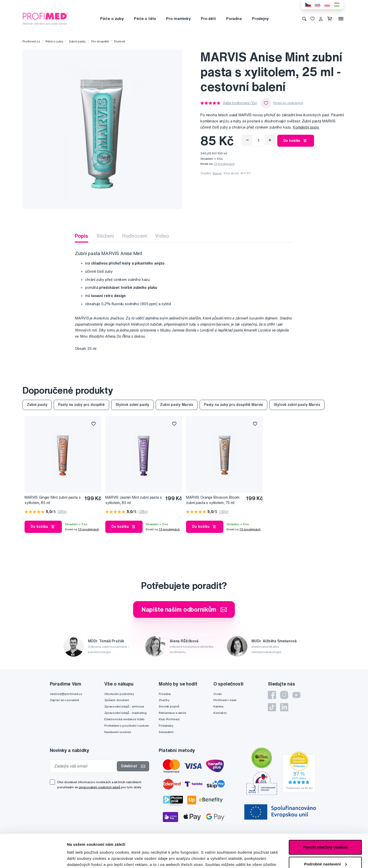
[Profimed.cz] (45, 18)
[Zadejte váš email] (85, 766)
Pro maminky (178, 19)
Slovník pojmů (169, 706)
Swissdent (166, 732)
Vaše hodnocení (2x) (240, 103)
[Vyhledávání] (304, 19)
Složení (105, 236)
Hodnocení (135, 236)
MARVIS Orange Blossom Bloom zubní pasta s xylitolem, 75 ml (213, 500)
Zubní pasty (77, 41)
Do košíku (296, 141)
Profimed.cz (31, 41)
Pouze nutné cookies (325, 848)
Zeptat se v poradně (64, 700)
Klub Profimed (169, 719)
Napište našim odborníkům (184, 609)
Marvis (217, 173)
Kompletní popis (306, 127)
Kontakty (220, 713)
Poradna (234, 19)
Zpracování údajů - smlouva (124, 706)
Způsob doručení (117, 700)
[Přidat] (270, 140)
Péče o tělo (145, 19)
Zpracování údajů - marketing (125, 713)
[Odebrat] (247, 140)
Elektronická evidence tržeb (124, 719)
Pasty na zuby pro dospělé (81, 405)
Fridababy (166, 726)
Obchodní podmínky (119, 694)
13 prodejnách (224, 164)
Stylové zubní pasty (132, 405)
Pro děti (208, 19)
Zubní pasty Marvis (176, 405)
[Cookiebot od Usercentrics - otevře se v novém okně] (33, 858)
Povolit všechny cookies (325, 814)
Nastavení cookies (118, 732)
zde (256, 844)
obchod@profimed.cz (66, 694)
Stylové (119, 41)
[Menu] (341, 19)
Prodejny (260, 19)
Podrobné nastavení (85, 858)
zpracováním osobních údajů (100, 787)
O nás (217, 694)
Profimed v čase (225, 700)
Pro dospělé (100, 41)
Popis (81, 236)
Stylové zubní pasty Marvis (297, 405)
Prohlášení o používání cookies (126, 726)
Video (162, 236)
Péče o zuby (112, 19)
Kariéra (218, 706)
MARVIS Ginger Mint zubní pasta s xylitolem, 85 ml (53, 500)
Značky (164, 700)
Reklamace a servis (172, 713)
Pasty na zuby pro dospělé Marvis (234, 405)
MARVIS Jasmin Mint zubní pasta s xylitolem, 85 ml (134, 500)
